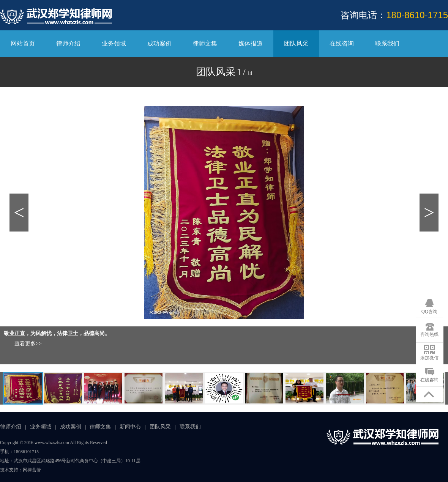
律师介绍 (68, 43)
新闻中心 (130, 427)
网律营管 (32, 470)
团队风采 (296, 43)
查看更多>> (28, 344)
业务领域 (114, 43)
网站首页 (23, 43)
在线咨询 (342, 43)
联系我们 (387, 43)
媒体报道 (251, 43)
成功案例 (159, 43)
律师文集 (205, 43)
